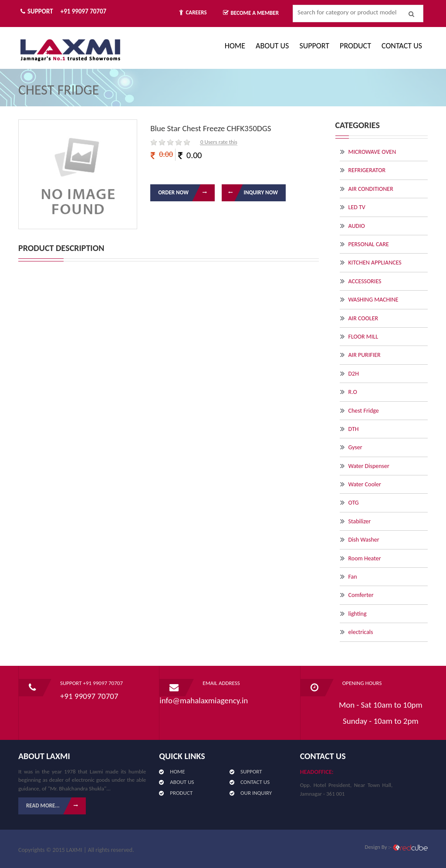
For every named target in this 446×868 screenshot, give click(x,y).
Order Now (186, 193)
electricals (361, 632)
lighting (358, 614)
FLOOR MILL (363, 337)
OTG (354, 503)
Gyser (355, 447)
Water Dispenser (369, 466)
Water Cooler (365, 484)
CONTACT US (402, 46)
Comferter (361, 595)
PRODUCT (355, 46)
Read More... (56, 806)
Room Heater (365, 558)
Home (235, 46)
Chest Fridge (364, 411)
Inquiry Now (250, 193)
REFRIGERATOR (367, 170)
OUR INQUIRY (256, 793)
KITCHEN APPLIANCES (375, 263)
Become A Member (251, 13)
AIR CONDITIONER (371, 189)
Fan (353, 577)
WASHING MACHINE (373, 300)
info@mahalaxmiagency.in (204, 700)
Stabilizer (360, 521)
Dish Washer (364, 540)
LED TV (357, 207)
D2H (354, 374)
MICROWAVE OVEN (372, 152)
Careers (193, 12)
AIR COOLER (363, 318)
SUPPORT (251, 771)
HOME (177, 771)
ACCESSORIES (365, 281)
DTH (354, 429)
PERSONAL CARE (369, 244)
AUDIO (357, 226)
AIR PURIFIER (365, 355)
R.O (353, 392)
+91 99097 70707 (83, 11)
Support (314, 46)
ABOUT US (272, 46)
